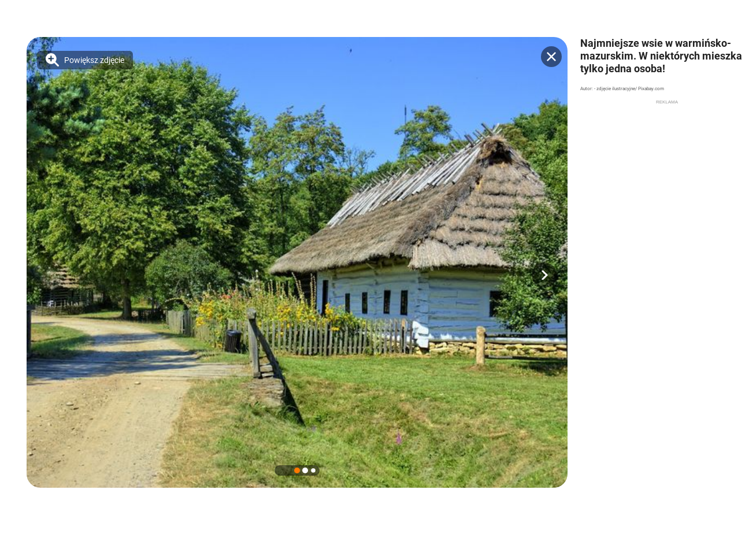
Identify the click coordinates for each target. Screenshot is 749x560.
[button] (544, 275)
